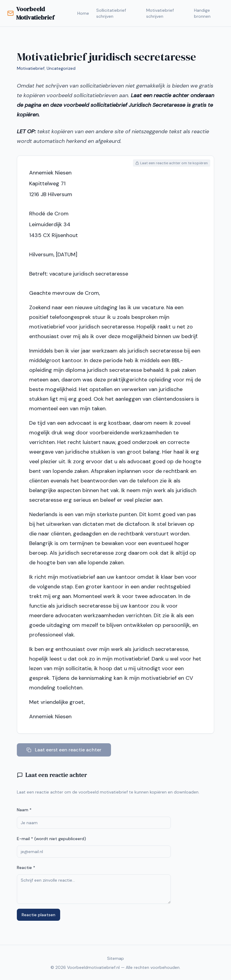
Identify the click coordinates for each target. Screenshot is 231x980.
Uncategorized (61, 68)
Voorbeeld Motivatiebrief (31, 13)
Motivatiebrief (31, 68)
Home (83, 13)
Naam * (24, 810)
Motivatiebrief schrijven (160, 13)
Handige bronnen (202, 13)
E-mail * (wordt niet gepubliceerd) (51, 839)
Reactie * (26, 868)
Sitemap (115, 958)
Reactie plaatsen (38, 915)
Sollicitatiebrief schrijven (111, 13)
